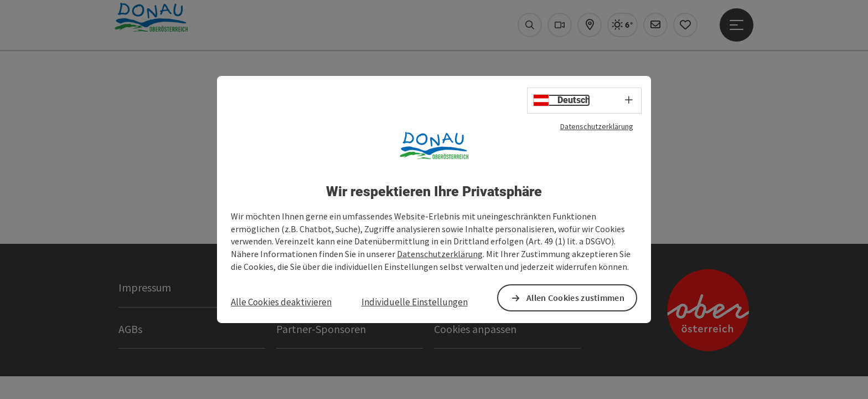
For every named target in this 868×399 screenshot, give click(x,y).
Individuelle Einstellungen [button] (415, 303)
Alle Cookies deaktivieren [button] (283, 303)
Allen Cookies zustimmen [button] (573, 298)
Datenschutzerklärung (588, 126)
